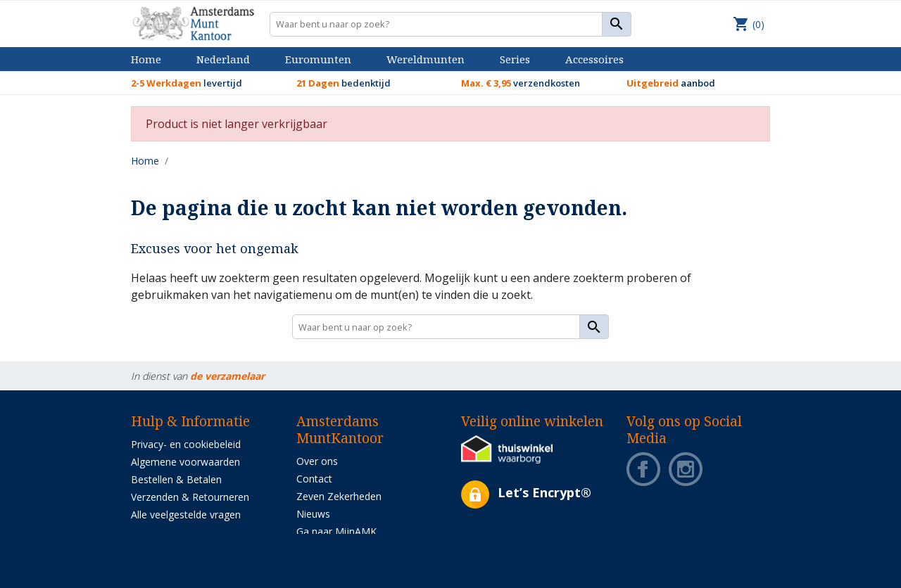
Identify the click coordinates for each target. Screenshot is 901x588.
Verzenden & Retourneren (190, 497)
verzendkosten (521, 83)
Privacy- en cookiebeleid (186, 444)
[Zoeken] (451, 24)
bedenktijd (344, 83)
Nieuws (313, 514)
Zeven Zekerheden (339, 496)
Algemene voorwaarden (185, 462)
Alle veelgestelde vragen (186, 514)
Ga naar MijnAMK (336, 531)
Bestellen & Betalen (176, 479)
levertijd (187, 83)
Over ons (317, 461)
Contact (314, 479)
